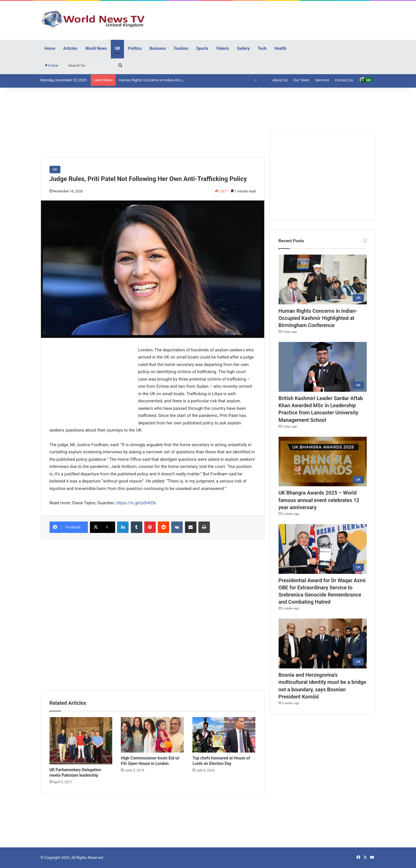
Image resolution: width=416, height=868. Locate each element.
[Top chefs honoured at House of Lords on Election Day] (224, 735)
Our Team (301, 80)
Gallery (243, 48)
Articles (70, 48)
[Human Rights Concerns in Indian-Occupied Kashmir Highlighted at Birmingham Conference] (323, 280)
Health (280, 48)
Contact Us (344, 80)
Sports (202, 48)
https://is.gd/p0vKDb (136, 503)
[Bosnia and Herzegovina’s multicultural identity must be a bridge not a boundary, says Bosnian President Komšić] (323, 643)
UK (117, 48)
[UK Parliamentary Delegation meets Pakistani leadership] (81, 741)
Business (158, 48)
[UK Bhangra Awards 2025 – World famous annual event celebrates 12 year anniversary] (323, 462)
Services (322, 80)
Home (50, 48)
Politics (135, 48)
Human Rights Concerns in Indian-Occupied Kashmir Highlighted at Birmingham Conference (318, 318)
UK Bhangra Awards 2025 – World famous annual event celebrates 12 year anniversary (319, 500)
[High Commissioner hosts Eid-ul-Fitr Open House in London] (152, 735)
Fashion (181, 48)
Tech (262, 48)
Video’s (223, 48)
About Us (280, 80)
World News (96, 48)
